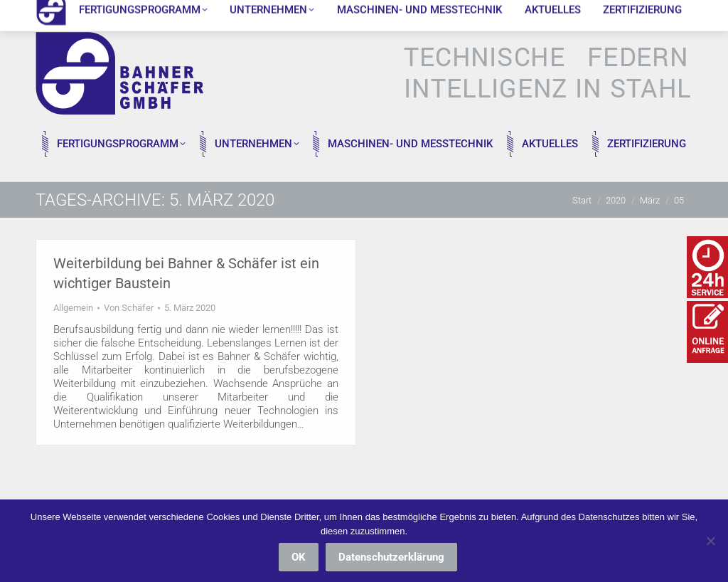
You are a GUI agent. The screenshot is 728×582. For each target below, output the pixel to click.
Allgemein (73, 308)
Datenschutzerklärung (391, 557)
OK (299, 557)
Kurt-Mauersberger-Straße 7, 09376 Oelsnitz (338, 12)
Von (129, 308)
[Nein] (710, 541)
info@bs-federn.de (182, 12)
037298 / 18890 (80, 12)
